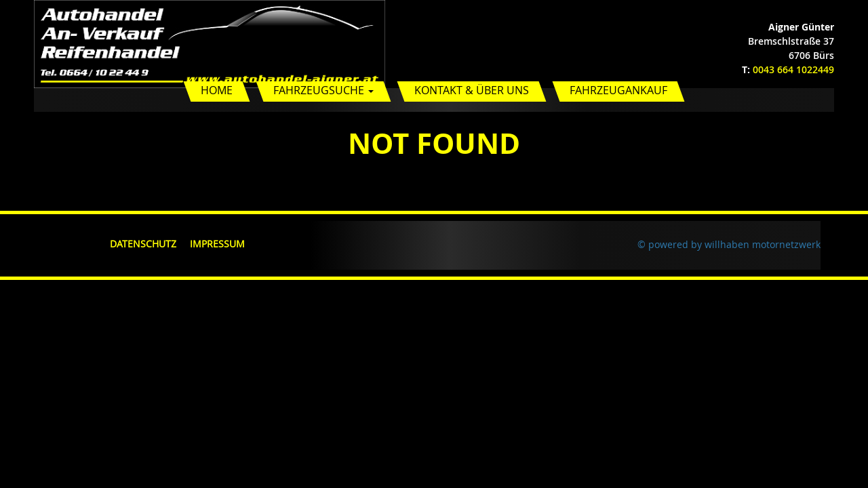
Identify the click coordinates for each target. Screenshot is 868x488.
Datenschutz (143, 244)
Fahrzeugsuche (323, 90)
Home (217, 90)
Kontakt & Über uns (472, 90)
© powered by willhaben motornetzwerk (729, 244)
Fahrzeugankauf (618, 90)
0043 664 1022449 (793, 69)
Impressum (217, 244)
